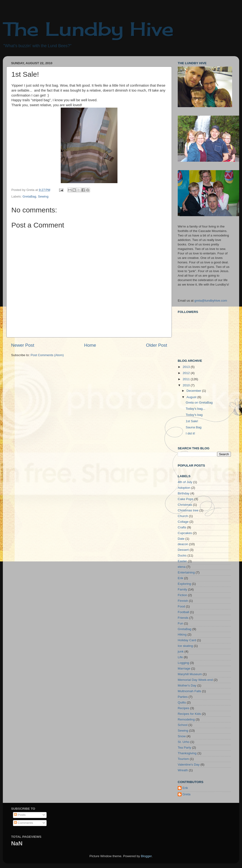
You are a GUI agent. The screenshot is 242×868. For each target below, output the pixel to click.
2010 (187, 385)
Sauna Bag (194, 427)
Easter (182, 561)
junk (181, 651)
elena (182, 567)
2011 (187, 379)
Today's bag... (196, 409)
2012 (187, 373)
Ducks (182, 555)
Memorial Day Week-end (195, 680)
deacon (183, 544)
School (183, 725)
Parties (183, 697)
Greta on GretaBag (199, 402)
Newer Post (23, 345)
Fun (180, 623)
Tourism (183, 759)
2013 (187, 367)
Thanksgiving (187, 753)
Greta (186, 794)
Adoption (184, 488)
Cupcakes (185, 533)
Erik (180, 578)
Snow (182, 736)
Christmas (185, 505)
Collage (183, 522)
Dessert (183, 550)
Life (180, 657)
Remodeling (186, 719)
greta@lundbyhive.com (211, 301)
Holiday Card (187, 640)
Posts (20, 815)
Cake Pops (186, 499)
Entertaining (186, 572)
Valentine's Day (189, 765)
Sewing (43, 196)
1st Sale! (192, 421)
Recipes (184, 708)
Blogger (146, 856)
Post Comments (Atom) (47, 355)
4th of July (185, 482)
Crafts (182, 527)
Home (90, 345)
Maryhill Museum (190, 674)
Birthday (184, 493)
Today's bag (194, 415)
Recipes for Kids (189, 714)
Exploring (184, 584)
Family (182, 589)
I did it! (190, 433)
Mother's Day (187, 685)
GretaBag (29, 196)
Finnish (183, 601)
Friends (183, 618)
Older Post (157, 345)
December (194, 391)
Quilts (182, 702)
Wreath (183, 770)
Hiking (182, 634)
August (192, 397)
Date (181, 539)
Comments (24, 823)
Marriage (184, 668)
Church (183, 516)
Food (181, 606)
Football (183, 612)
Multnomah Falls (189, 691)
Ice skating (185, 646)
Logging (183, 663)
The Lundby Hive (88, 29)
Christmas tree (188, 510)
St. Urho (184, 742)
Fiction (182, 595)
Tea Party (184, 748)
